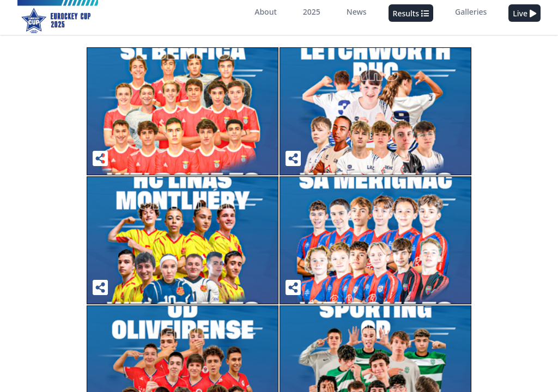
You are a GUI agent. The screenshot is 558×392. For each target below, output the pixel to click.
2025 (312, 12)
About (266, 12)
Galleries (471, 12)
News (357, 12)
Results (411, 14)
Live (524, 14)
